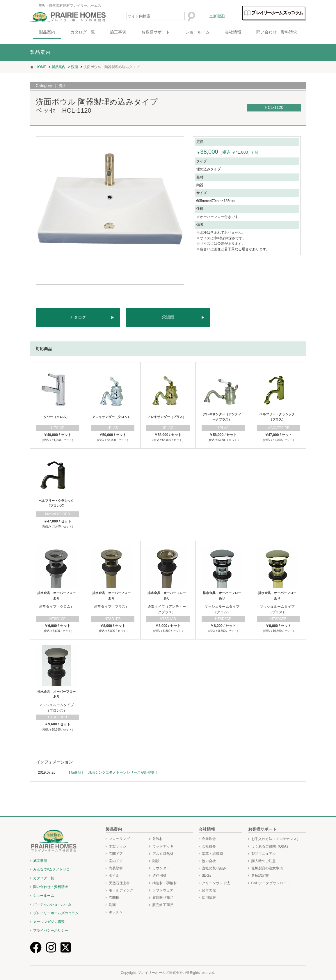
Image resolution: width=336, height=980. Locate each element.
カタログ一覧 (83, 32)
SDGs (207, 876)
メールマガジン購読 (49, 922)
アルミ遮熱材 (163, 854)
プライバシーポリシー (51, 931)
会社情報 (233, 32)
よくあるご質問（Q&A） (271, 846)
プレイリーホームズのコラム (56, 913)
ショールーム (198, 32)
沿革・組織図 (212, 854)
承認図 (168, 317)
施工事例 (118, 32)
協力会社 (209, 861)
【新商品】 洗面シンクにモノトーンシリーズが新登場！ (113, 772)
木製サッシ (118, 846)
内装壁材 (116, 868)
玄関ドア (116, 854)
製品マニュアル (264, 854)
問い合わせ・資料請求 (277, 32)
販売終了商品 (163, 905)
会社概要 (209, 846)
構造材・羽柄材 (165, 883)
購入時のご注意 (264, 861)
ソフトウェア (163, 890)
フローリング (119, 839)
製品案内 (47, 32)
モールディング (121, 890)
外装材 (158, 839)
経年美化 (209, 890)
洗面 (112, 905)
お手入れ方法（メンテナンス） (276, 839)
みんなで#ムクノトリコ (52, 869)
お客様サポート (156, 32)
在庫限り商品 (163, 898)
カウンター (161, 868)
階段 (156, 861)
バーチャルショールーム (52, 904)
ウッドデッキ (163, 846)
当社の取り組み (214, 868)
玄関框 (114, 898)
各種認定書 (260, 876)
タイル (114, 876)
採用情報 (209, 898)
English (217, 16)
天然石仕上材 (119, 883)
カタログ (78, 317)
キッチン (116, 912)
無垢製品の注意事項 (267, 868)
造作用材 (159, 876)
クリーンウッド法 (216, 883)
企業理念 (209, 839)
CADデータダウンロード (271, 883)
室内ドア (116, 861)
